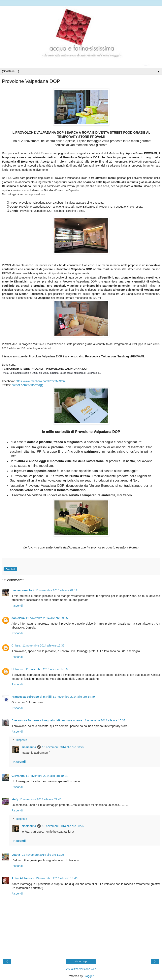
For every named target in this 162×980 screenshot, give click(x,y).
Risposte (21, 740)
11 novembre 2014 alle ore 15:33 (104, 720)
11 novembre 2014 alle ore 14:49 (74, 697)
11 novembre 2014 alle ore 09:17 (56, 590)
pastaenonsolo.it (23, 590)
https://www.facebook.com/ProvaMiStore (41, 381)
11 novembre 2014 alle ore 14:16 (47, 669)
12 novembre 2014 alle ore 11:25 (43, 855)
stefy (15, 799)
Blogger (89, 976)
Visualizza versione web (81, 969)
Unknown (18, 669)
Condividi (10, 569)
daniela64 (18, 618)
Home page (81, 961)
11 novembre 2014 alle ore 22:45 (40, 799)
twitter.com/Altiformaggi (28, 385)
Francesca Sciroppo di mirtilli (32, 697)
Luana (16, 855)
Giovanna (18, 776)
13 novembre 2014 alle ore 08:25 (63, 747)
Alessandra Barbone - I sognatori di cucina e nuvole (47, 720)
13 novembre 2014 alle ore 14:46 (57, 878)
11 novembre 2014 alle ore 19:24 (47, 776)
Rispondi (17, 606)
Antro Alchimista (23, 878)
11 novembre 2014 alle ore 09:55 (47, 618)
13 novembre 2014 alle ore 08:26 (63, 826)
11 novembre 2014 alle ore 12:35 (43, 645)
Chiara (16, 645)
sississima (29, 747)
